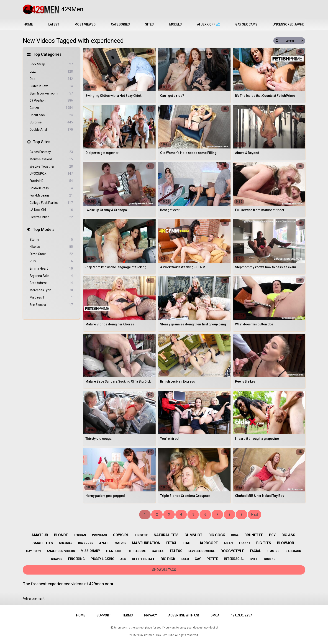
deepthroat (143, 559)
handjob (114, 551)
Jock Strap (51, 64)
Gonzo (51, 108)
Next (255, 514)
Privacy (151, 615)
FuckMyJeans (51, 195)
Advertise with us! (184, 615)
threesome (137, 551)
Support (104, 615)
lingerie (141, 535)
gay (198, 559)
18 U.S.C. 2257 (241, 615)
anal (104, 543)
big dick (168, 559)
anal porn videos (61, 551)
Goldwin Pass (51, 188)
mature (120, 543)
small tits (43, 543)
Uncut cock (51, 115)
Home (28, 24)
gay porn (33, 551)
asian (228, 543)
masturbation (146, 543)
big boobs (86, 543)
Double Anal (51, 130)
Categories (120, 24)
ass (123, 559)
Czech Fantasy (51, 152)
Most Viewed (85, 24)
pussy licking (102, 559)
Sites (149, 24)
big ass (288, 535)
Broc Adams (51, 283)
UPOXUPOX (51, 174)
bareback (293, 551)
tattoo (176, 551)
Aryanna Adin (51, 276)
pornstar (100, 535)
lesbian (80, 535)
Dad (51, 79)
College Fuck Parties (51, 203)
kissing (270, 559)
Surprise (51, 122)
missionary (90, 551)
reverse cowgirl (201, 551)
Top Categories (47, 54)
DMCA (215, 615)
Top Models (44, 229)
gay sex (158, 551)
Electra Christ (51, 217)
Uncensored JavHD (288, 24)
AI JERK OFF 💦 (208, 24)
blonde (61, 535)
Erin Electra (51, 305)
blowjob (286, 543)
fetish (172, 543)
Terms (128, 615)
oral (235, 535)
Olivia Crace (51, 254)
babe (188, 543)
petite (212, 559)
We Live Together (51, 167)
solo (185, 559)
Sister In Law (51, 86)
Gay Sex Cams (246, 24)
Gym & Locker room (51, 93)
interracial (234, 559)
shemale (66, 543)
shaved (57, 559)
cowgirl (121, 535)
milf (254, 559)
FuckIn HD (51, 181)
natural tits (166, 535)
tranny (245, 543)
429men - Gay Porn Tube (159, 635)
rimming (273, 551)
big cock (217, 535)
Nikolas (51, 247)
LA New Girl (51, 210)
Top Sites (42, 142)
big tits (264, 543)
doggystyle (232, 551)
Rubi (51, 261)
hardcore (208, 543)
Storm (51, 240)
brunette (254, 535)
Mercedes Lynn (51, 290)
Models (176, 24)
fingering (76, 559)
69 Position (51, 101)
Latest (54, 24)
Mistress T (51, 298)
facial (255, 551)
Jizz (51, 72)
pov (272, 535)
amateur (40, 535)
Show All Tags (164, 570)
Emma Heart (51, 269)
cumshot (193, 535)
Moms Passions (51, 159)
